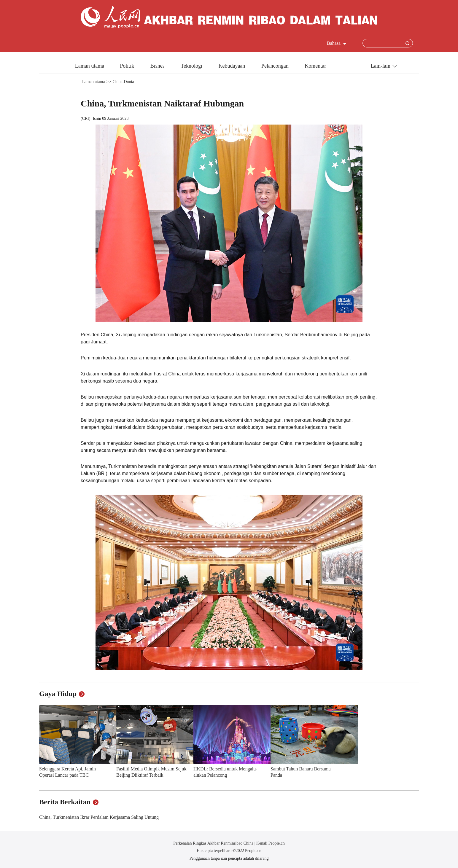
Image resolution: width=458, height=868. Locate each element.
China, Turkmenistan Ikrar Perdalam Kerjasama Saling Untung (99, 817)
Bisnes (158, 66)
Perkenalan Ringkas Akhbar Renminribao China (214, 843)
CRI (86, 118)
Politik (128, 66)
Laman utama (90, 66)
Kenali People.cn (270, 843)
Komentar (315, 66)
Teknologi (192, 66)
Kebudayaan (232, 66)
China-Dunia (123, 82)
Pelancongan (276, 66)
